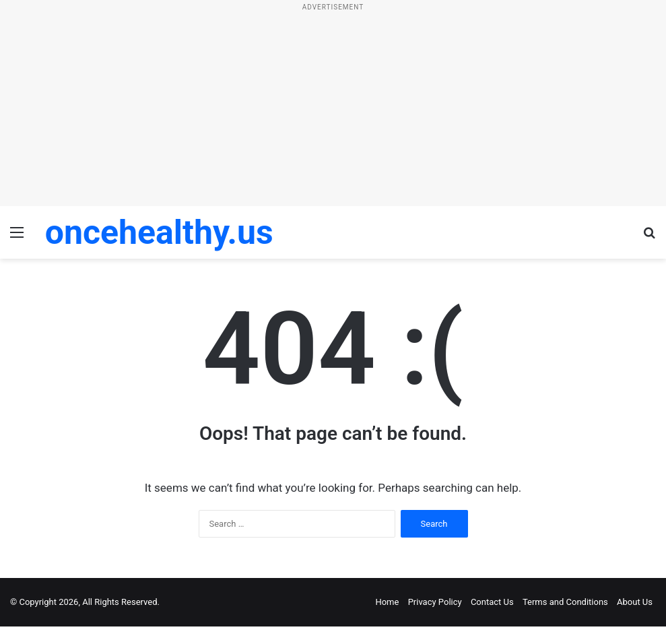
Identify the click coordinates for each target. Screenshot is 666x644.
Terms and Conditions (565, 602)
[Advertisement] (333, 112)
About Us (635, 602)
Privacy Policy (435, 602)
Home (387, 602)
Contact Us (492, 602)
